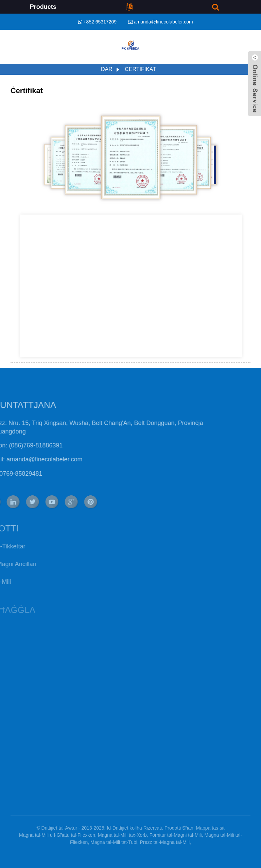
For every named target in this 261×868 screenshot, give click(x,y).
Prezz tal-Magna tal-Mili (165, 842)
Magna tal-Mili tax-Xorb (122, 835)
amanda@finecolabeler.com (163, 22)
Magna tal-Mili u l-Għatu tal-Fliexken (57, 835)
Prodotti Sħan (179, 828)
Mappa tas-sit (210, 828)
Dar (107, 69)
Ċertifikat (140, 69)
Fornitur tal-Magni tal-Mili (176, 835)
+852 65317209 (100, 22)
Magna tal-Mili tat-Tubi (114, 842)
